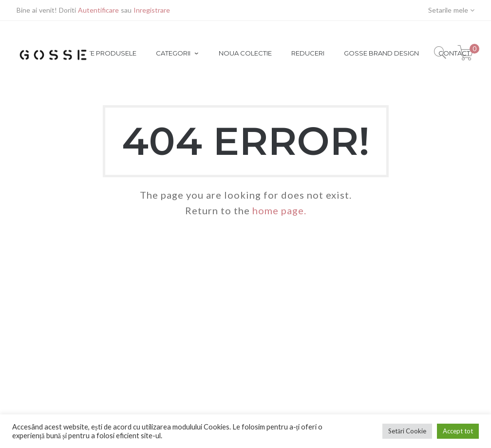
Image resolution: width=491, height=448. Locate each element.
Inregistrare (152, 10)
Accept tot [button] (458, 431)
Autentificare (98, 10)
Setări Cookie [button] (407, 431)
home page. (279, 210)
